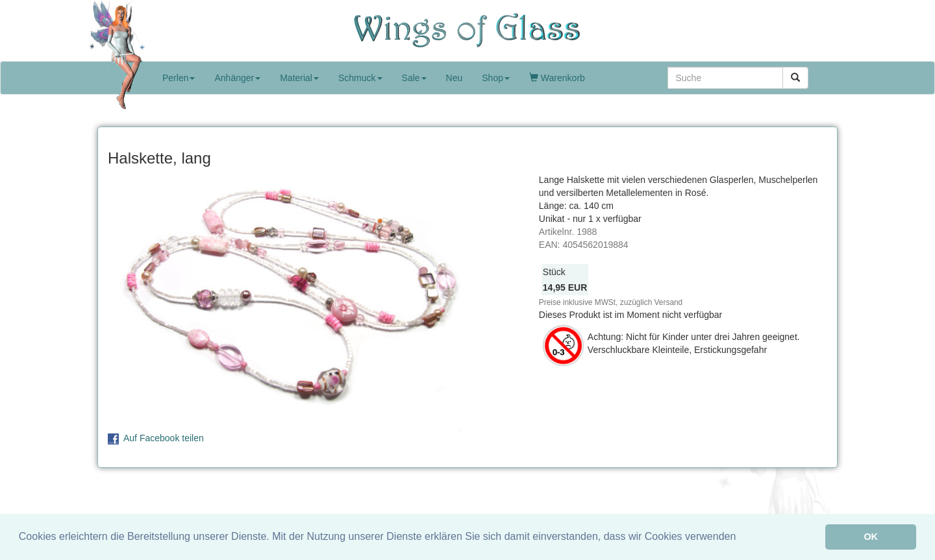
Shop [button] (496, 78)
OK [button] (871, 537)
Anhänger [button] (237, 78)
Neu (455, 78)
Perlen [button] (179, 78)
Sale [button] (414, 78)
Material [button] (299, 78)
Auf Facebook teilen (164, 438)
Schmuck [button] (360, 78)
